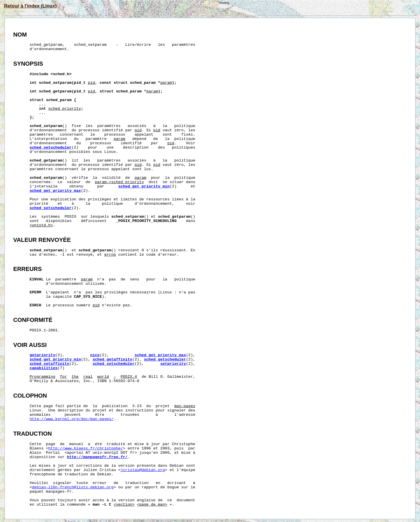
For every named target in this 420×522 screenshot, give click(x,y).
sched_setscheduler (51, 148)
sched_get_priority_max (55, 191)
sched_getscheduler (165, 359)
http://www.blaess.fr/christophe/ (85, 448)
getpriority (42, 355)
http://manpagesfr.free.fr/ (97, 457)
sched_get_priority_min (144, 186)
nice (95, 355)
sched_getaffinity (112, 359)
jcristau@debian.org (143, 470)
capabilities (44, 368)
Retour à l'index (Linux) (30, 6)
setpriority (173, 364)
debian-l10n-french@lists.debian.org (73, 487)
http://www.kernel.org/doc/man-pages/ (72, 419)
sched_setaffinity (50, 364)
